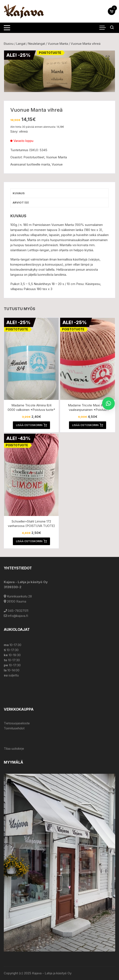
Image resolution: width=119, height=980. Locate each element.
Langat (21, 44)
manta (46, 164)
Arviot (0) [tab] (21, 202)
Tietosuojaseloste (17, 723)
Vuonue (57, 164)
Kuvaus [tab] (19, 193)
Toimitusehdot (14, 728)
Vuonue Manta (58, 44)
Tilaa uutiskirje (14, 749)
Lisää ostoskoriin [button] (31, 425)
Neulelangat (37, 44)
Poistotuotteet (34, 157)
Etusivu (9, 44)
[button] (108, 58)
